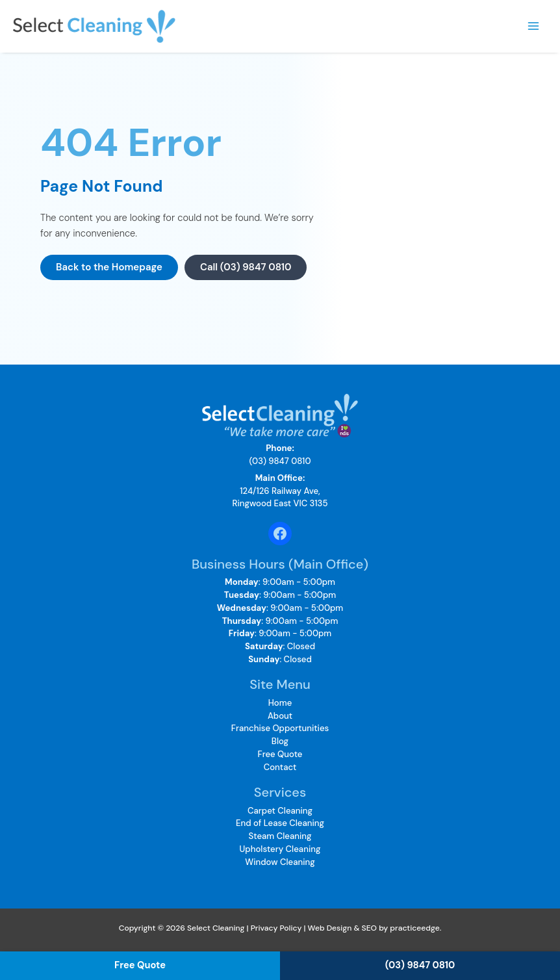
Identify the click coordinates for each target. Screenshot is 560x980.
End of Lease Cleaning (280, 823)
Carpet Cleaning (280, 811)
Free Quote (280, 754)
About (280, 716)
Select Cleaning (187, 26)
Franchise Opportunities (280, 728)
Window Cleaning (280, 862)
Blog (280, 741)
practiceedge (414, 928)
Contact (280, 767)
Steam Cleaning (280, 836)
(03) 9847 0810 (280, 461)
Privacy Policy (276, 928)
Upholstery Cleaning (280, 849)
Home (280, 703)
